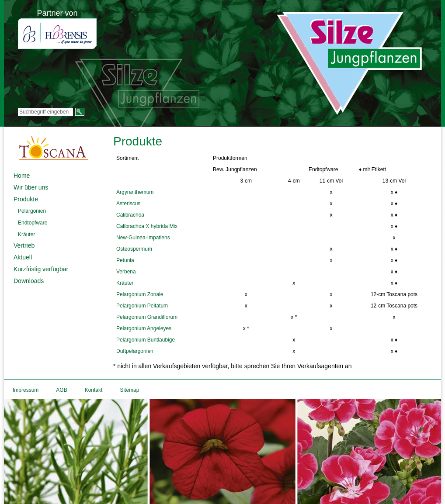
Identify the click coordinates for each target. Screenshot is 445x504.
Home (22, 176)
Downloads (29, 281)
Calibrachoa (130, 215)
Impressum (26, 390)
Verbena (126, 272)
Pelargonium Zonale (140, 294)
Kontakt (94, 390)
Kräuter (26, 235)
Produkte (26, 199)
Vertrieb (24, 245)
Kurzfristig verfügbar (41, 269)
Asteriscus (128, 204)
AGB (61, 390)
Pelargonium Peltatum (142, 306)
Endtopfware (33, 223)
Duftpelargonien (135, 351)
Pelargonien (32, 211)
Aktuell (23, 257)
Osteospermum (134, 249)
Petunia (125, 260)
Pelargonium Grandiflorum (147, 317)
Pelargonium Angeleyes (144, 328)
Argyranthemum (135, 192)
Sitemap (129, 390)
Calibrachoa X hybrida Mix (147, 226)
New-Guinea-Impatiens (143, 238)
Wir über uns (31, 187)
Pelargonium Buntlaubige (146, 340)
